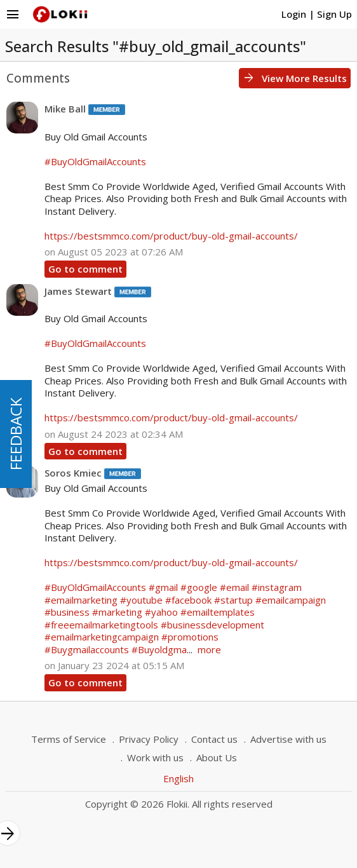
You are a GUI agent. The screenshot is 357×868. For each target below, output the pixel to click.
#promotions (190, 637)
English (178, 778)
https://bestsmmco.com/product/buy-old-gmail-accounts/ (171, 236)
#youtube (141, 600)
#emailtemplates (218, 612)
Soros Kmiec (73, 473)
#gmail (163, 587)
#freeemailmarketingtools (101, 625)
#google (199, 587)
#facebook (188, 600)
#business (67, 612)
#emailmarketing (81, 600)
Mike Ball (65, 109)
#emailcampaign (291, 600)
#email (234, 587)
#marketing (117, 612)
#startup (233, 600)
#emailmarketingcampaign (102, 637)
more (209, 649)
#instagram (277, 587)
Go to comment (85, 269)
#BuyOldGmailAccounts (95, 161)
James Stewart (78, 291)
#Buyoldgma (159, 649)
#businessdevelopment (212, 625)
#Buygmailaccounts (87, 649)
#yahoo (161, 612)
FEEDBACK (16, 434)
